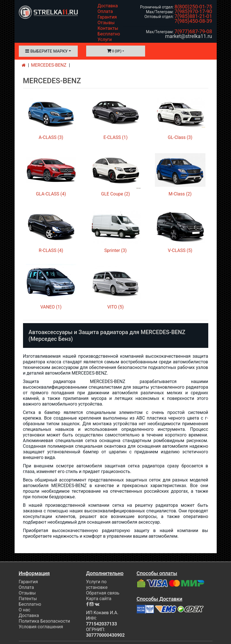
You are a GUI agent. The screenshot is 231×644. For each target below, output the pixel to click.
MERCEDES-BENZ (49, 65)
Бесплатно (109, 34)
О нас (25, 610)
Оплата (105, 11)
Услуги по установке (97, 585)
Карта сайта (99, 599)
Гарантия (107, 17)
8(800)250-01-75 (193, 7)
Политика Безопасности (44, 621)
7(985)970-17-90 (193, 11)
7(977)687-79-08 (193, 31)
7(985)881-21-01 (193, 16)
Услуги (105, 40)
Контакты (108, 28)
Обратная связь (103, 593)
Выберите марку (46, 51)
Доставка (108, 6)
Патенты (28, 599)
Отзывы (106, 23)
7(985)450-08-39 (193, 21)
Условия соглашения (41, 627)
